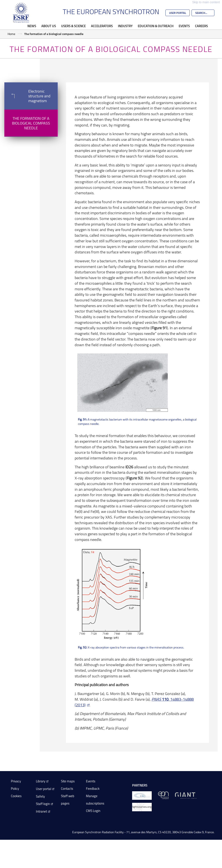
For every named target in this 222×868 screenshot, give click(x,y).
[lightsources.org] (142, 807)
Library (41, 781)
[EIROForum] (142, 795)
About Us (49, 26)
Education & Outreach (156, 26)
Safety (40, 796)
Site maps (68, 781)
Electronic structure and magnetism (27, 96)
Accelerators (102, 26)
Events (184, 26)
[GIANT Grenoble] (186, 795)
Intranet (41, 811)
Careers (201, 26)
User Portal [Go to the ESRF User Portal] (178, 13)
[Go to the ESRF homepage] (21, 13)
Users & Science (73, 26)
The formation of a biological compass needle (31, 123)
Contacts (67, 789)
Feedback (93, 789)
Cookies (16, 796)
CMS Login (93, 811)
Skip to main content (206, 2)
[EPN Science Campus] (163, 795)
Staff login (43, 804)
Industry (125, 26)
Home (11, 34)
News (32, 26)
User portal (44, 789)
